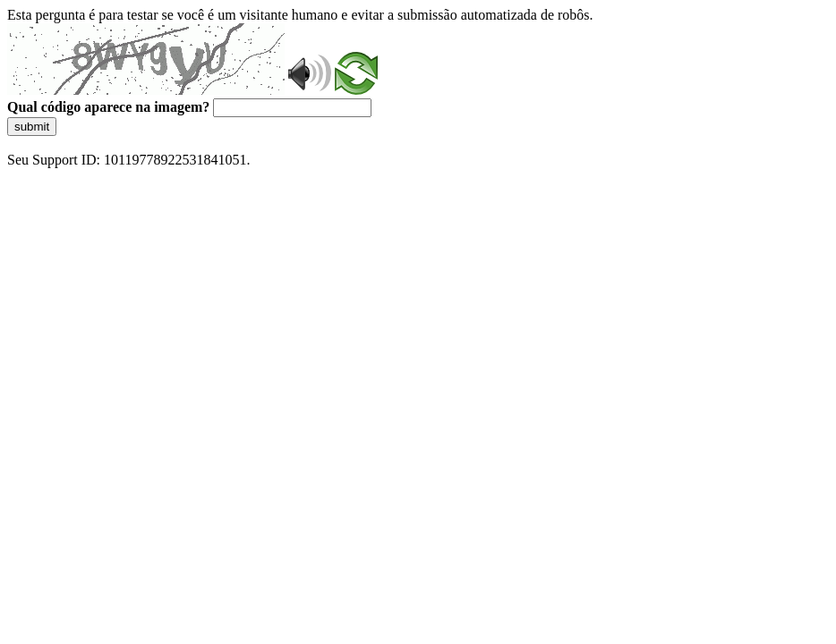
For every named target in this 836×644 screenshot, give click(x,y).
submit (32, 127)
